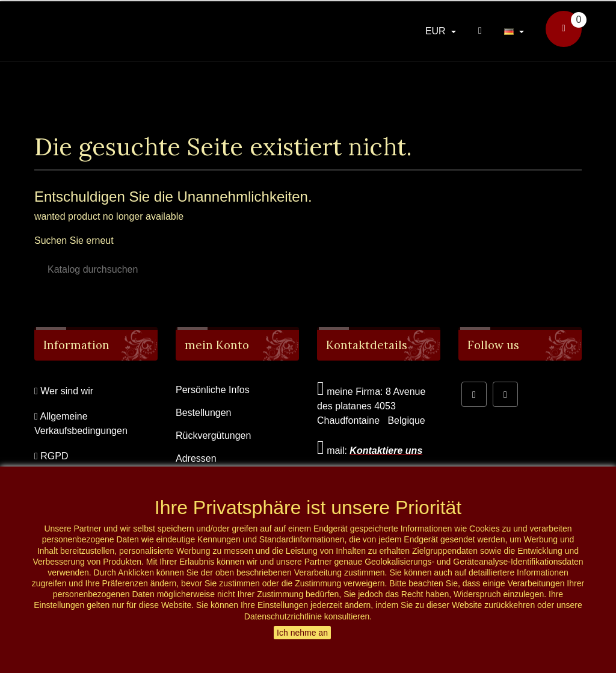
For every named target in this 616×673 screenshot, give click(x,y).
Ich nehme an (302, 633)
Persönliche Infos (213, 390)
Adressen (196, 458)
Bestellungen (204, 413)
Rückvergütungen (213, 436)
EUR (437, 31)
